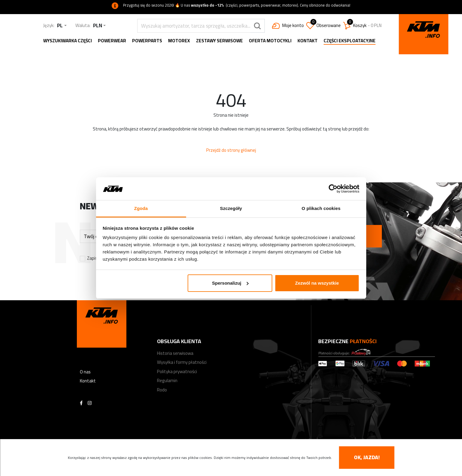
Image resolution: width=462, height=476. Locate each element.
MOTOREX (179, 41)
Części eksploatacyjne (350, 41)
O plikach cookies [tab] (321, 208)
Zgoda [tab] (141, 208)
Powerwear (112, 41)
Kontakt (308, 41)
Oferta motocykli (270, 41)
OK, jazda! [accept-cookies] (367, 457)
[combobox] (62, 26)
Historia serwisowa (175, 353)
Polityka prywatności (177, 371)
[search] (194, 26)
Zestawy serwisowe (219, 41)
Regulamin (167, 380)
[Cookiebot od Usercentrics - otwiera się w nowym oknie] (333, 189)
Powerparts (147, 41)
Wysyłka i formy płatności (182, 362)
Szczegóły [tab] (231, 208)
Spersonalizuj (230, 283)
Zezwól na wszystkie (317, 283)
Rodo (162, 390)
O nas (85, 372)
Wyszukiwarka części (68, 41)
